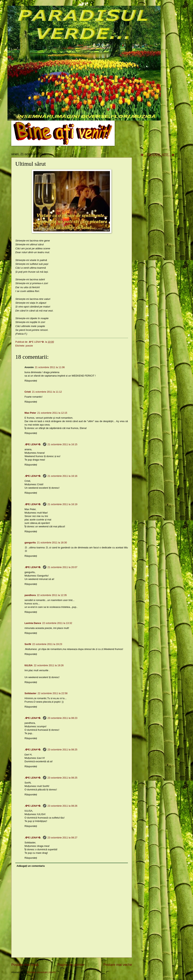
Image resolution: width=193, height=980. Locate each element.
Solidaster (30, 693)
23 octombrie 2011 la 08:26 (62, 806)
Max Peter (30, 413)
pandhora (30, 595)
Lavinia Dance (33, 623)
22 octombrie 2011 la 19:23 (47, 644)
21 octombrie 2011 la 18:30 (52, 543)
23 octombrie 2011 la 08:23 (62, 718)
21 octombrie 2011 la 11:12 (47, 392)
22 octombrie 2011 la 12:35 (52, 595)
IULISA (29, 665)
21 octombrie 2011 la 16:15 (62, 444)
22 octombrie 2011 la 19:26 (49, 665)
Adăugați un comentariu (31, 866)
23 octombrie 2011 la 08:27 (62, 838)
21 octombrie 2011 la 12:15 (52, 413)
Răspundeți (31, 381)
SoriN (28, 644)
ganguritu (30, 543)
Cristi (28, 392)
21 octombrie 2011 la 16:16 (62, 476)
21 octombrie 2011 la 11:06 (50, 367)
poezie (29, 346)
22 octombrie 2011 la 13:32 (57, 623)
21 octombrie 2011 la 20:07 (62, 567)
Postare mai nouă (25, 965)
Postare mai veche (118, 965)
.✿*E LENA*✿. (33, 444)
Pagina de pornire (71, 965)
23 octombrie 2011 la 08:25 (62, 750)
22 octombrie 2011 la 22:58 (52, 693)
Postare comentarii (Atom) (41, 972)
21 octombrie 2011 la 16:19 (62, 504)
